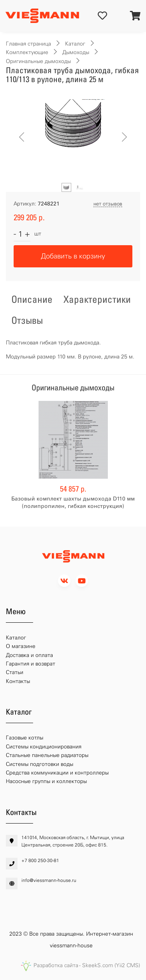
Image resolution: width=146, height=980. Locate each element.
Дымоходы (76, 52)
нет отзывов (108, 204)
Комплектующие (27, 52)
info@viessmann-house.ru (49, 880)
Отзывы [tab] (27, 320)
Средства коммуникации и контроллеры (57, 773)
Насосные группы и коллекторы (46, 781)
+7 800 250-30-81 (40, 861)
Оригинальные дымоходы (38, 61)
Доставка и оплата (29, 655)
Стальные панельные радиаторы (47, 755)
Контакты (18, 681)
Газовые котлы (25, 738)
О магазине (21, 646)
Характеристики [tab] (97, 299)
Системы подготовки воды (40, 764)
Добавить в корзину (73, 256)
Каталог (75, 44)
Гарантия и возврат (31, 664)
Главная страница (28, 44)
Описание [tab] (32, 299)
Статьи (15, 672)
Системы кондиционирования (44, 747)
